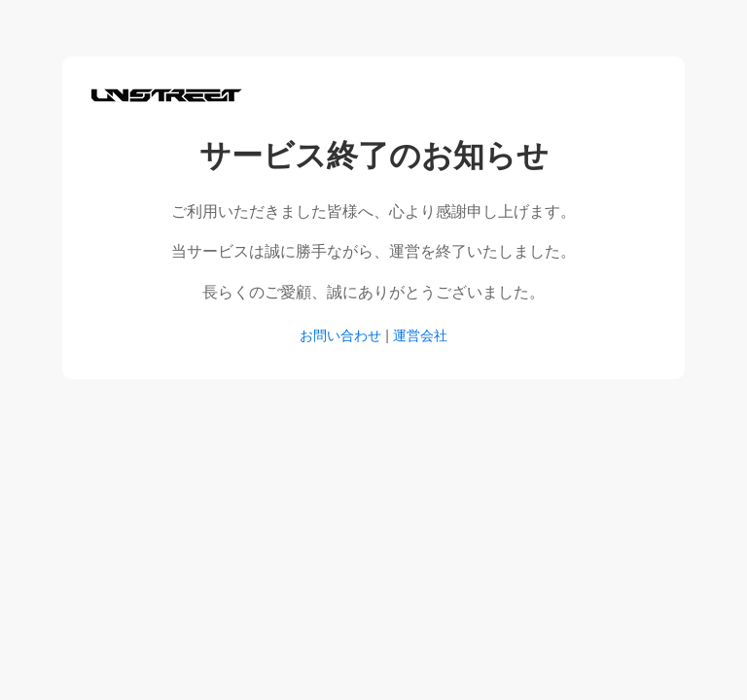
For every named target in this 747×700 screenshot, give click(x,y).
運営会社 (420, 335)
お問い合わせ (340, 335)
